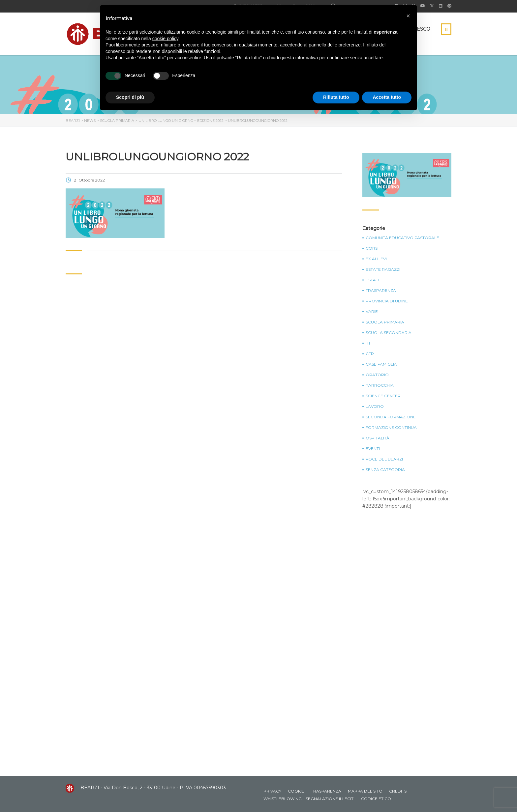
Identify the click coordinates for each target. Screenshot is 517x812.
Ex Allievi (376, 259)
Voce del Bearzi (384, 459)
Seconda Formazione (391, 417)
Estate (373, 280)
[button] (408, 16)
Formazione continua (391, 428)
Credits (398, 791)
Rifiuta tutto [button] (336, 97)
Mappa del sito (365, 791)
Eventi (373, 449)
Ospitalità (378, 438)
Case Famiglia (381, 364)
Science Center (383, 396)
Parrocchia (380, 385)
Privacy (272, 791)
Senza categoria (385, 470)
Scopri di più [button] (130, 97)
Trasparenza (381, 291)
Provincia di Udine (387, 301)
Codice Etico (376, 799)
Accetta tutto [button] (387, 97)
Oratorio (377, 375)
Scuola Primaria (385, 322)
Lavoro (375, 406)
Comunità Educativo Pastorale (402, 238)
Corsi (372, 248)
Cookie (296, 791)
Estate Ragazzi (383, 269)
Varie (372, 312)
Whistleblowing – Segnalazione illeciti (309, 799)
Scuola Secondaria (389, 333)
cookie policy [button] (165, 39)
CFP (370, 354)
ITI (368, 343)
